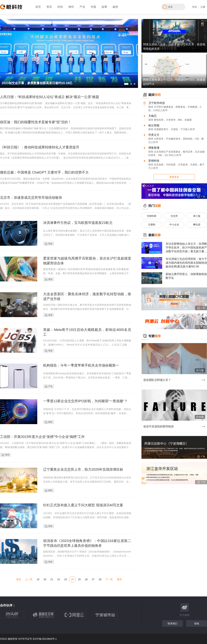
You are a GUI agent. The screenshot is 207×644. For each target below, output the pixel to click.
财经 (71, 7)
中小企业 (174, 225)
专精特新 (152, 216)
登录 (195, 7)
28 (100, 579)
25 (79, 579)
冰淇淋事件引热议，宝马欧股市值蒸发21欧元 (78, 223)
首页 (38, 7)
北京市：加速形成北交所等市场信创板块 (31, 197)
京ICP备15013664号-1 (45, 639)
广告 (201, 197)
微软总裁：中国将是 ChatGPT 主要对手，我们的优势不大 (44, 172)
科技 (60, 7)
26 (86, 579)
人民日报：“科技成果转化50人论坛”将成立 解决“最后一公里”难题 (50, 97)
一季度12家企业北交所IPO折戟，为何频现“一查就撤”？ (85, 401)
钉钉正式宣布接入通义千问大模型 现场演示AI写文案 (83, 505)
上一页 (29, 579)
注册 (203, 7)
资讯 (49, 7)
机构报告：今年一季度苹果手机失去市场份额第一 (81, 365)
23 (66, 579)
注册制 (152, 225)
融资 (115, 7)
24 (72, 579)
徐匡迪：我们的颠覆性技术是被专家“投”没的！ (36, 122)
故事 (104, 7)
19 (38, 579)
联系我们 (172, 623)
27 (93, 579)
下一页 (109, 579)
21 (52, 579)
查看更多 (174, 177)
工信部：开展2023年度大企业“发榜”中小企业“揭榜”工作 (42, 437)
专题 (93, 7)
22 (59, 579)
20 (45, 579)
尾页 (119, 579)
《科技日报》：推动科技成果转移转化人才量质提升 (40, 147)
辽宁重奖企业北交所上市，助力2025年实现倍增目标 (83, 469)
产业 (82, 7)
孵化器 (197, 225)
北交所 (174, 216)
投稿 (197, 623)
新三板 (197, 216)
